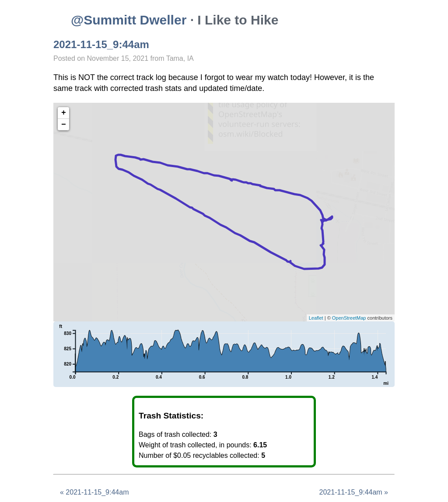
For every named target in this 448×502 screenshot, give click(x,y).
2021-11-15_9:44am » (354, 492)
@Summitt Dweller (129, 20)
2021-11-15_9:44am (101, 44)
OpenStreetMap (349, 318)
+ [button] (64, 113)
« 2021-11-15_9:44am (94, 492)
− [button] (64, 125)
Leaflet (316, 318)
